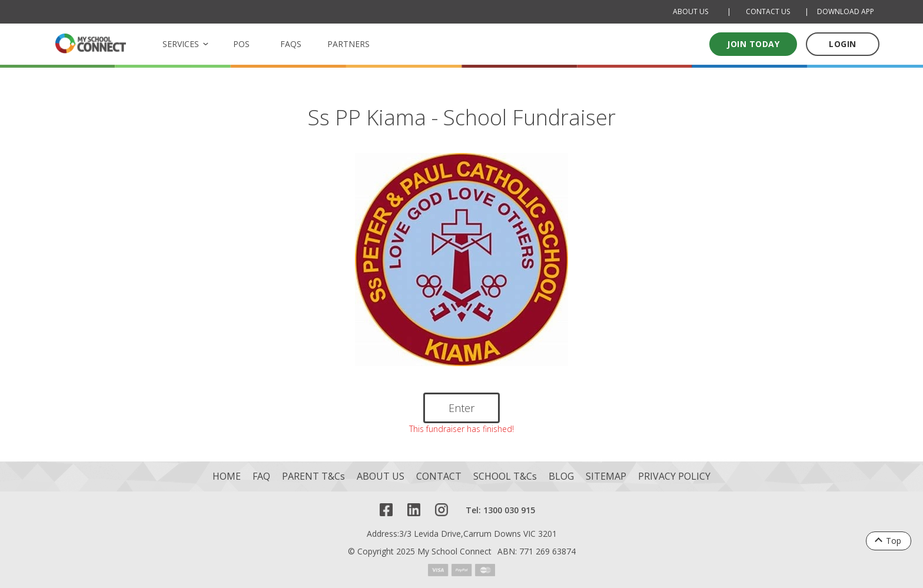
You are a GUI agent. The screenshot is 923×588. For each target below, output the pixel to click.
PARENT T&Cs (313, 476)
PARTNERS (348, 44)
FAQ (261, 476)
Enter (462, 408)
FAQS (291, 44)
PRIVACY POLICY (674, 476)
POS (241, 44)
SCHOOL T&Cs (505, 476)
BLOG (561, 476)
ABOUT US (381, 476)
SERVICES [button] (181, 44)
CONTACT (439, 476)
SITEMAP (606, 476)
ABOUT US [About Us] (690, 11)
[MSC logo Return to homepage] (91, 43)
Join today (753, 44)
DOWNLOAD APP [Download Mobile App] (846, 11)
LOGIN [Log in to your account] (843, 44)
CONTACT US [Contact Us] (768, 11)
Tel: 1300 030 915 (500, 510)
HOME (227, 476)
